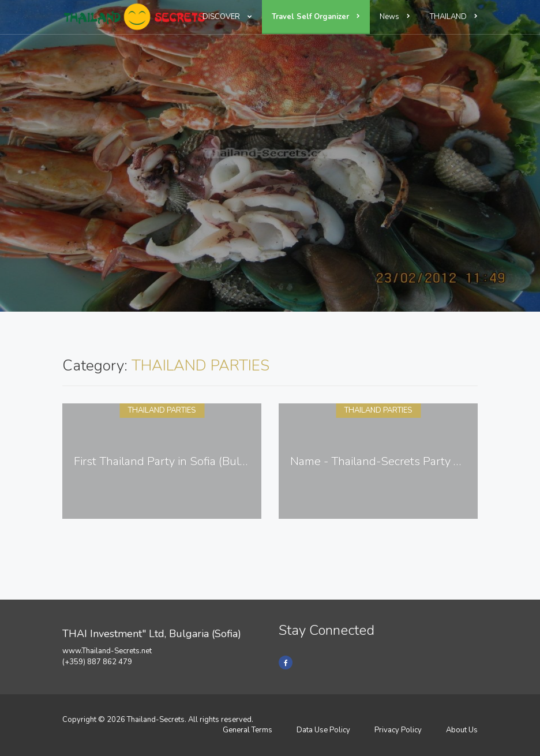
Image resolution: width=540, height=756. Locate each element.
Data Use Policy (323, 730)
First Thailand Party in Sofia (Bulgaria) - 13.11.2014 (206, 461)
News (395, 17)
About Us (462, 730)
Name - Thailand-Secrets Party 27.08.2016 (401, 461)
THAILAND (454, 17)
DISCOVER (227, 17)
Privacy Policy (398, 730)
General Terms (247, 730)
